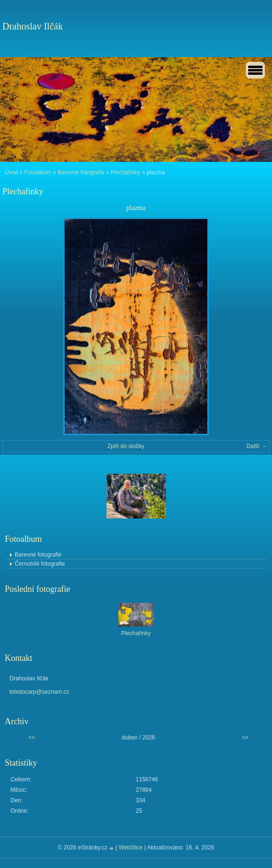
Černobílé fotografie (40, 564)
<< (32, 738)
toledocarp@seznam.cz (39, 692)
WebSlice (130, 848)
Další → (257, 446)
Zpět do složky (126, 446)
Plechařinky (126, 172)
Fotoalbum (38, 172)
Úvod (11, 172)
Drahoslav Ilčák (33, 26)
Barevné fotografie (81, 172)
